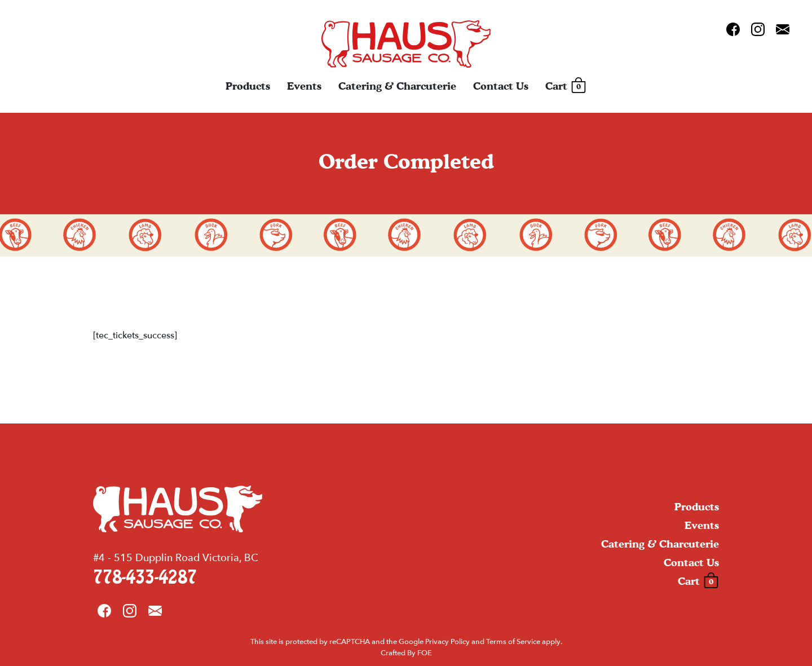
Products (248, 86)
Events (304, 86)
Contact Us (501, 86)
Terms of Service (513, 642)
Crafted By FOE (406, 653)
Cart (566, 86)
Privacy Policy (447, 642)
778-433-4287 (145, 578)
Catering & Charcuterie (397, 86)
